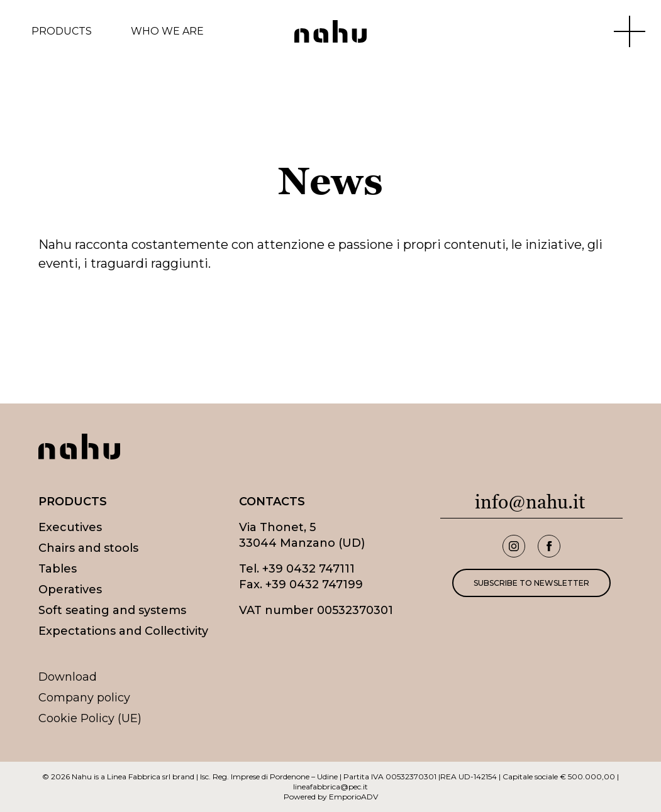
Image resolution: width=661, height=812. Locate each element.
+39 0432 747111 (308, 569)
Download (68, 677)
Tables (58, 569)
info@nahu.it (530, 502)
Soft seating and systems (112, 610)
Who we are (167, 31)
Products (62, 31)
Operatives (70, 590)
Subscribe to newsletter (531, 583)
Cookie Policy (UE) (90, 718)
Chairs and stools (88, 548)
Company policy (84, 698)
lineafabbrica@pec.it (330, 787)
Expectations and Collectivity (123, 631)
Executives (70, 527)
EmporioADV (353, 797)
